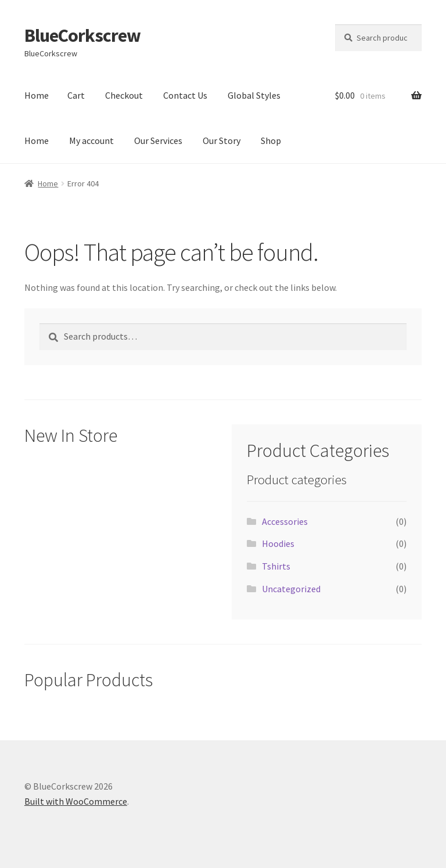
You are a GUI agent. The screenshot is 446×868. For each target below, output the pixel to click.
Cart (76, 95)
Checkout (124, 95)
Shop (271, 141)
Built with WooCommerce (76, 801)
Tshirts (276, 566)
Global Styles (254, 95)
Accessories (285, 521)
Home (37, 95)
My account (91, 141)
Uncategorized (291, 589)
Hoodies (278, 543)
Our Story (222, 141)
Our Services (158, 141)
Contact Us (185, 95)
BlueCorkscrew (82, 35)
